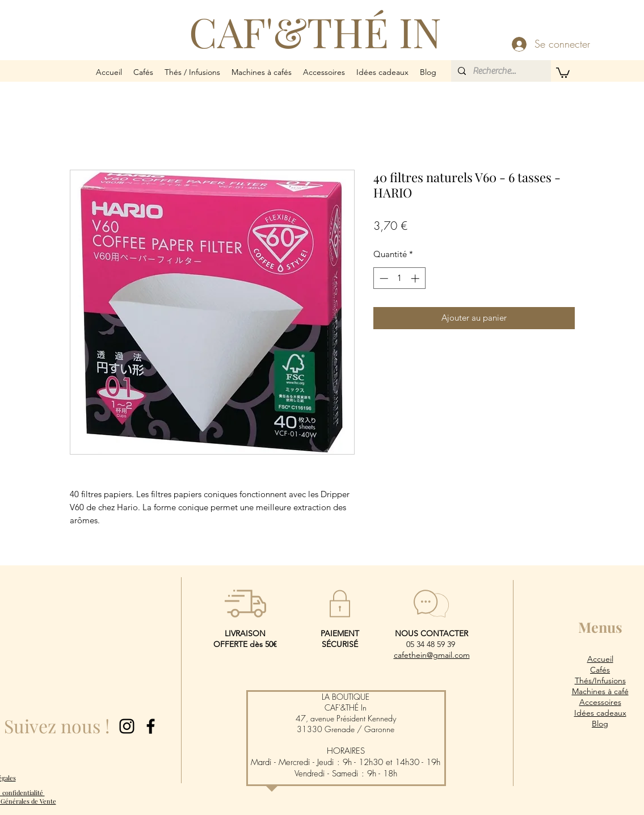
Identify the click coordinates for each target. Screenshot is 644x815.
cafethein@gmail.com (432, 655)
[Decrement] (383, 278)
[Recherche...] (500, 71)
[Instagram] (127, 726)
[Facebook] (151, 726)
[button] (143, 72)
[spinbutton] (399, 278)
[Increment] (416, 278)
